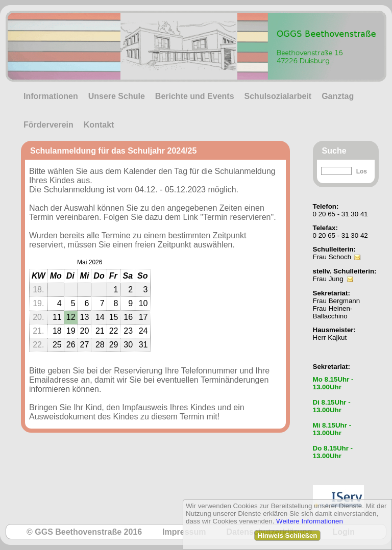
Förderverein (48, 125)
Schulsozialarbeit (278, 96)
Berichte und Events (195, 96)
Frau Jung (328, 279)
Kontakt (99, 125)
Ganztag (338, 96)
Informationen (51, 96)
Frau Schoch (332, 257)
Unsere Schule (117, 96)
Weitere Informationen (310, 521)
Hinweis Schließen (287, 535)
